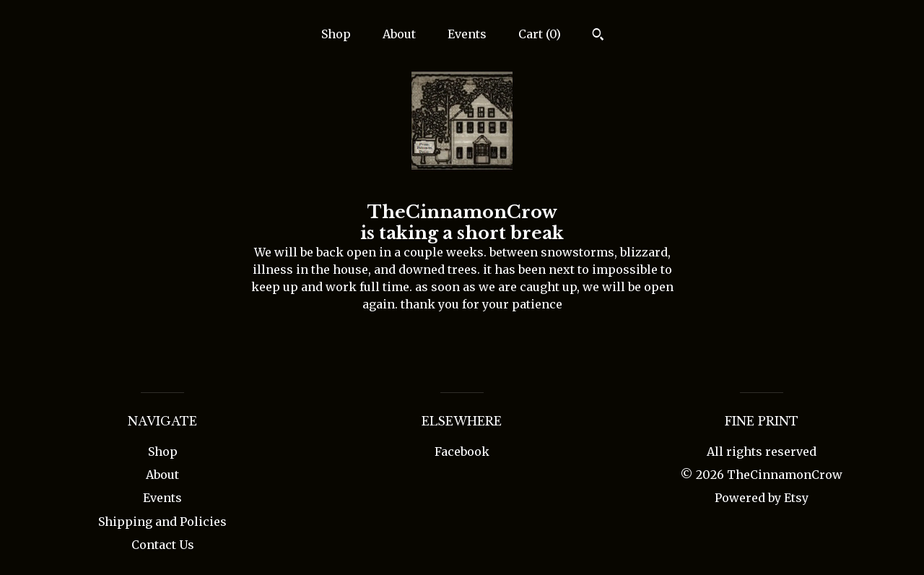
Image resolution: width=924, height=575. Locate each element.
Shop (336, 34)
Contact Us (163, 545)
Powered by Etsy (762, 498)
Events (467, 34)
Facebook (462, 451)
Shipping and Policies (162, 522)
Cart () (540, 34)
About (399, 34)
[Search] (598, 36)
